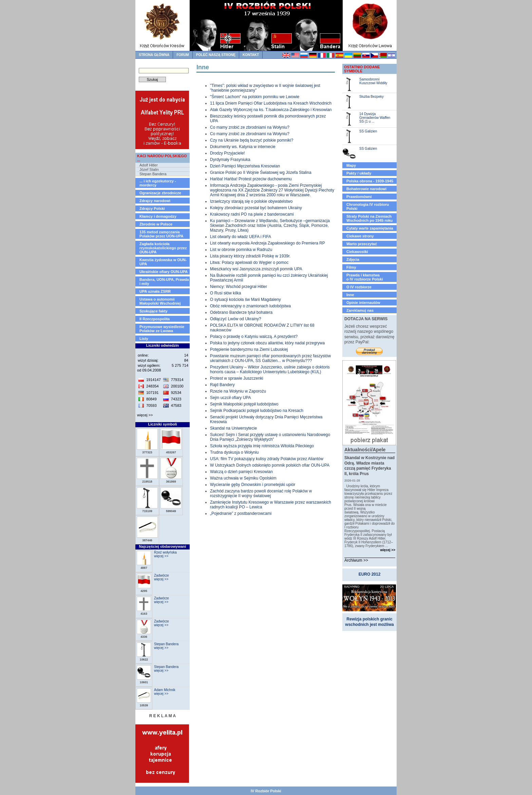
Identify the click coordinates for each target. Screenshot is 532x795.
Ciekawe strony (360, 236)
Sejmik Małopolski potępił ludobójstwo (244, 404)
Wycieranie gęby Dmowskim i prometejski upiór (253, 485)
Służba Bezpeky (372, 97)
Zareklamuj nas (360, 310)
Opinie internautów (363, 303)
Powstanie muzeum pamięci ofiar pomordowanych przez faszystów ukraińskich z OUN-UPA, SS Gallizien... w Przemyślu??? (270, 358)
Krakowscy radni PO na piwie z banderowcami (252, 214)
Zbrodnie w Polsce (156, 224)
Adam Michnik (165, 690)
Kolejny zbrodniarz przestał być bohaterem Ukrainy (256, 208)
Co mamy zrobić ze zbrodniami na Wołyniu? (250, 127)
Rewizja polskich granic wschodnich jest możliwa (369, 622)
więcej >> (145, 415)
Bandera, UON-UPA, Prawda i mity (164, 282)
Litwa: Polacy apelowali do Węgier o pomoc (249, 263)
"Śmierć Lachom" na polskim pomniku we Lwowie (255, 97)
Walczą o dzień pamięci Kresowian (241, 472)
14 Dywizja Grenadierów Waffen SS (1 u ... (375, 118)
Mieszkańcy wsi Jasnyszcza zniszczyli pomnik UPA (256, 269)
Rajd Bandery (222, 385)
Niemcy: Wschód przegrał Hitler (239, 287)
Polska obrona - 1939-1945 (370, 181)
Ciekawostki (357, 252)
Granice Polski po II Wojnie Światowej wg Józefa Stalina (261, 173)
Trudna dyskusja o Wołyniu (234, 452)
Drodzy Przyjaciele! (227, 153)
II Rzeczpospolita (155, 319)
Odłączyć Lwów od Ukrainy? (236, 319)
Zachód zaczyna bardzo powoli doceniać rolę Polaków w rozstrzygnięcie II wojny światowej (261, 493)
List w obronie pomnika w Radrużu (241, 250)
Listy (144, 339)
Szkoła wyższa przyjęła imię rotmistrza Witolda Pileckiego (262, 446)
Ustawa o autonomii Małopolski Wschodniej (160, 301)
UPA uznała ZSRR (155, 291)
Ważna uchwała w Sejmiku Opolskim (243, 478)
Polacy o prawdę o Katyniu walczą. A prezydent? (254, 337)
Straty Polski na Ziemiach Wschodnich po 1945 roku (369, 218)
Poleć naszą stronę (216, 55)
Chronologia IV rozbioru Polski (368, 206)
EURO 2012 (370, 574)
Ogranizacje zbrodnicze (160, 193)
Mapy (351, 165)
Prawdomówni (359, 197)
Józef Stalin (149, 169)
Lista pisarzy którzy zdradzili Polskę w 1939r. (250, 256)
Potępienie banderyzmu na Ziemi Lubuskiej (249, 349)
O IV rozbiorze (359, 287)
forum (183, 55)
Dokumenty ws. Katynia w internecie (243, 147)
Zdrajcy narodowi (155, 201)
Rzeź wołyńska (165, 552)
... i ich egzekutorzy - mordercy (158, 183)
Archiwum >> (356, 560)
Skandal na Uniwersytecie (233, 428)
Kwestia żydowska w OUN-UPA (163, 262)
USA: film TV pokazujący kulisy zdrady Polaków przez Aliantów (267, 459)
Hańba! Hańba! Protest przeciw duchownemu (251, 179)
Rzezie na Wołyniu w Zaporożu (238, 391)
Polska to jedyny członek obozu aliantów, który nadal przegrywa (267, 343)
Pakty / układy (359, 173)
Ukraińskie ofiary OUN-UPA (164, 272)
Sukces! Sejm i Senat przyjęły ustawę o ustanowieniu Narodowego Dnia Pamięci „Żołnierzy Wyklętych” (270, 437)
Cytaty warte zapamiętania (370, 228)
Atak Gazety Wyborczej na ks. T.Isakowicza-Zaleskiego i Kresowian (271, 110)
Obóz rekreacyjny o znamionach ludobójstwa (250, 306)
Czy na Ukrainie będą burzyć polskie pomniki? (252, 140)
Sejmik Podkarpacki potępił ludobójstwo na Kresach (257, 411)
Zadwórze (161, 575)
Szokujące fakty (154, 311)
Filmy (351, 267)
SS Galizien (368, 131)
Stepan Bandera (153, 174)
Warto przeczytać (362, 244)
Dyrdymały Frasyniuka (230, 160)
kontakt (251, 55)
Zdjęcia (353, 259)
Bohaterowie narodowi (366, 189)
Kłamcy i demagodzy (158, 216)
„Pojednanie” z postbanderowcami (241, 513)
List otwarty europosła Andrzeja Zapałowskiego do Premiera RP (268, 243)
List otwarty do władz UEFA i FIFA (241, 237)
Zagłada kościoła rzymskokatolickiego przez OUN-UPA (163, 248)
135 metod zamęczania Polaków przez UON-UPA (161, 234)
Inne (350, 295)
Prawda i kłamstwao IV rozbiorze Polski (365, 277)
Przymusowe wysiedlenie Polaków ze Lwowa (162, 329)
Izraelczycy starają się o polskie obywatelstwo (251, 201)
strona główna (154, 55)
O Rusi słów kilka (225, 293)
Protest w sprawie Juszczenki (237, 378)
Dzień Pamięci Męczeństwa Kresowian (245, 166)
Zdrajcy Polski (152, 209)
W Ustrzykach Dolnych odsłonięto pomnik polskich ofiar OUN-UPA (270, 465)
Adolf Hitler (149, 165)
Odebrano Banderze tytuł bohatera (241, 312)
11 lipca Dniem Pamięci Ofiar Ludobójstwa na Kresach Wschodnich (271, 103)
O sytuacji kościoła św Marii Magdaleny (245, 300)
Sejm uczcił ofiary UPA (230, 398)
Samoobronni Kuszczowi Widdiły (373, 81)
